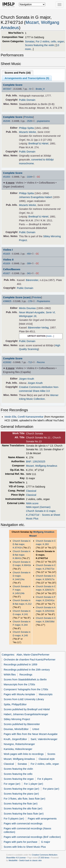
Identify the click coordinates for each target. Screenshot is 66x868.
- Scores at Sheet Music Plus (43, 515)
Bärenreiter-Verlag (38, 328)
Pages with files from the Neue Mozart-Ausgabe (31, 734)
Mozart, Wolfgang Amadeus (42, 466)
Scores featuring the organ (19, 779)
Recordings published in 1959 (20, 665)
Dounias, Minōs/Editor (16, 729)
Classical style (47, 759)
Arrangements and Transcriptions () (27, 78)
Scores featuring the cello (18, 774)
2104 (29, 177)
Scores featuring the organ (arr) (21, 789)
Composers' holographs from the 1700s (26, 689)
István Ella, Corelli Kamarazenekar (24, 417)
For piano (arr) (51, 789)
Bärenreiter (32, 280)
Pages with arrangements (42, 819)
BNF (29, 462)
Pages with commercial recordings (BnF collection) (32, 837)
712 (30, 362)
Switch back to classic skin (30, 860)
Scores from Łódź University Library (24, 699)
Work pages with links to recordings (24, 754)
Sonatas (30, 41)
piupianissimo (43, 121)
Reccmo (41, 362)
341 (29, 273)
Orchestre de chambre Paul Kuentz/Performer (30, 660)
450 (29, 254)
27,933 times (44, 858)
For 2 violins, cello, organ (50, 41)
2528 (29, 121)
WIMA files (10, 675)
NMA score (32, 503)
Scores (51, 754)
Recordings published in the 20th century (27, 670)
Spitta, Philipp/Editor (15, 704)
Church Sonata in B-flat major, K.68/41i (21, 555)
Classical (31, 491)
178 (30, 301)
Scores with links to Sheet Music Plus (25, 847)
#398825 (7, 301)
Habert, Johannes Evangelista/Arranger (26, 714)
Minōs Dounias (27, 308)
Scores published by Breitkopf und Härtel (27, 709)
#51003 (7, 177)
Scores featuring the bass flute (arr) (24, 814)
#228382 (7, 362)
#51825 (7, 254)
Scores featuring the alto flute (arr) (23, 809)
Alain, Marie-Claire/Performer (33, 655)
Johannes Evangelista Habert (36, 197)
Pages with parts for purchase (21, 842)
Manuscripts (46, 694)
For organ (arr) (12, 784)
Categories (8, 655)
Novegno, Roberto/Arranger (19, 744)
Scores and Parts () (18, 73)
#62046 (7, 121)
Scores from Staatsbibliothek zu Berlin (25, 680)
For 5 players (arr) (14, 819)
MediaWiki (13, 860)
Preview (28, 117)
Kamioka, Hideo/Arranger (18, 749)
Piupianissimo (43, 301)
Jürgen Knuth (27, 379)
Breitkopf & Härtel (38, 143)
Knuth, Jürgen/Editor (15, 739)
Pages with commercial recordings (23, 824)
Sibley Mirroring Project (17, 719)
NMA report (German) (38, 507)
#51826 (7, 264)
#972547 (7, 89)
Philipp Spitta (26, 128)
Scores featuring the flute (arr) (21, 804)
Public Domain (27, 100)
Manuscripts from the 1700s (19, 684)
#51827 (7, 273)
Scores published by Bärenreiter (22, 724)
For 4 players (45, 779)
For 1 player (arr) (33, 784)
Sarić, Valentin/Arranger (44, 739)
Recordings (26, 675)
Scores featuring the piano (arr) (21, 794)
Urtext (36, 729)
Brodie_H (40, 89)
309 (29, 264)
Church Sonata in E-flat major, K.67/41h (21, 544)
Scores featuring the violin (40, 45)
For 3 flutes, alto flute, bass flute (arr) (24, 799)
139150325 (39, 462)
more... (50, 336)
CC (38, 177)
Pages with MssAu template (19, 694)
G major (45, 842)
